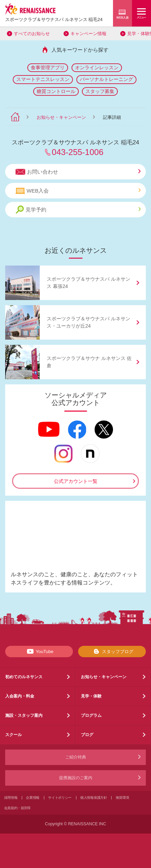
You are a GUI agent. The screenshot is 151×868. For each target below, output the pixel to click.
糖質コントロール (56, 91)
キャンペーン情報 (88, 34)
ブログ (87, 735)
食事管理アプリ (48, 68)
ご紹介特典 (76, 757)
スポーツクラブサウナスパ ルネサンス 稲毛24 (54, 19)
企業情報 (33, 798)
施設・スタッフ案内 (24, 715)
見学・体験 (91, 696)
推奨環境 (122, 798)
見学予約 (78, 210)
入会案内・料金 (20, 696)
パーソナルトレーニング (106, 79)
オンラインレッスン (97, 68)
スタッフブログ (112, 651)
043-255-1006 (78, 152)
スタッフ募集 (100, 91)
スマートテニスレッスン (43, 79)
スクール (13, 735)
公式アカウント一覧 (76, 481)
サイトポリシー (60, 798)
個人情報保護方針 (94, 798)
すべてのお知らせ (32, 34)
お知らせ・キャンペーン (61, 117)
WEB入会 (78, 191)
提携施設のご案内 (76, 778)
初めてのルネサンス (24, 677)
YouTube (39, 651)
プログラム (91, 715)
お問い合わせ (78, 172)
